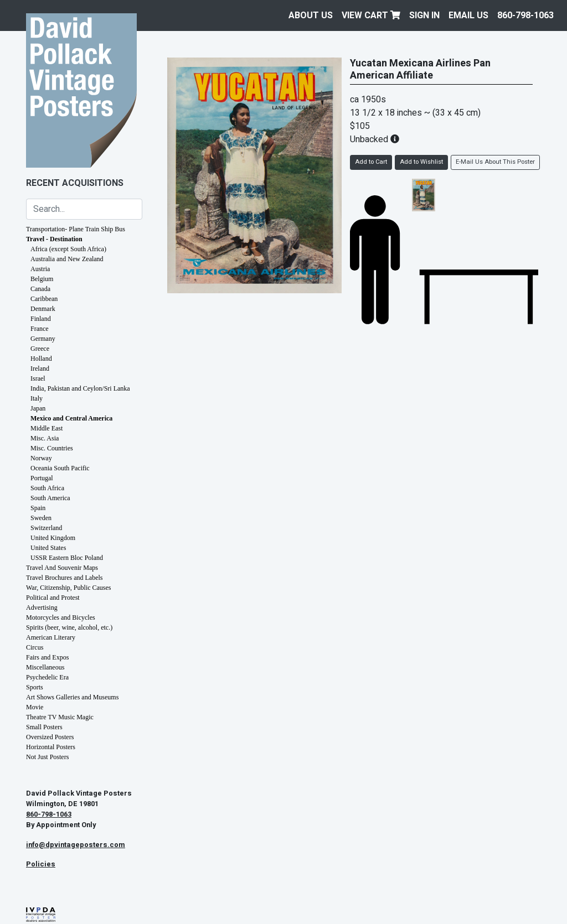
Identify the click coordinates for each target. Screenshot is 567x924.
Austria (40, 269)
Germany (43, 339)
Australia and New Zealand (67, 259)
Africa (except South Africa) (68, 249)
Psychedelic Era (47, 677)
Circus (35, 647)
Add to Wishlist (421, 162)
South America (50, 498)
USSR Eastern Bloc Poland (67, 558)
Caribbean (44, 299)
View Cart (371, 15)
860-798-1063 (525, 15)
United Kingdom (53, 538)
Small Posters (44, 727)
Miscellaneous (45, 667)
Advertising (42, 608)
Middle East (47, 428)
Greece (40, 349)
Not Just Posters (47, 757)
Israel (38, 378)
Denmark (43, 309)
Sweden (41, 518)
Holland (41, 359)
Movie (35, 707)
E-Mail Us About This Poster (495, 162)
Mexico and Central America (71, 418)
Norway (41, 458)
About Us (311, 15)
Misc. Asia (45, 438)
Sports (35, 687)
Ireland (40, 368)
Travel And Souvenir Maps (62, 568)
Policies (41, 864)
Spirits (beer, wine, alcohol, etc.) (69, 627)
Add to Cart (371, 162)
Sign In (424, 15)
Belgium (42, 279)
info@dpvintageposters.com (76, 845)
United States (48, 548)
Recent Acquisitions (75, 183)
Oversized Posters (50, 737)
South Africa (47, 488)
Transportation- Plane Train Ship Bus (76, 229)
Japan (38, 408)
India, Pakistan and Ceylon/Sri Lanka (80, 388)
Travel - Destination (54, 239)
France (40, 329)
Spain (38, 508)
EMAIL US (468, 15)
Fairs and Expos (47, 657)
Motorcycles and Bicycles (61, 617)
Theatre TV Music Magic (60, 717)
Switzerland (46, 528)
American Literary (51, 637)
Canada (40, 289)
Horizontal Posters (51, 747)
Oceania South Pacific (60, 468)
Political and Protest (53, 598)
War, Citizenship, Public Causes (69, 588)
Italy (37, 398)
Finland (41, 319)
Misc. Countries (52, 448)
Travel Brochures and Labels (65, 578)
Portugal (42, 478)
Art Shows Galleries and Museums (72, 697)
